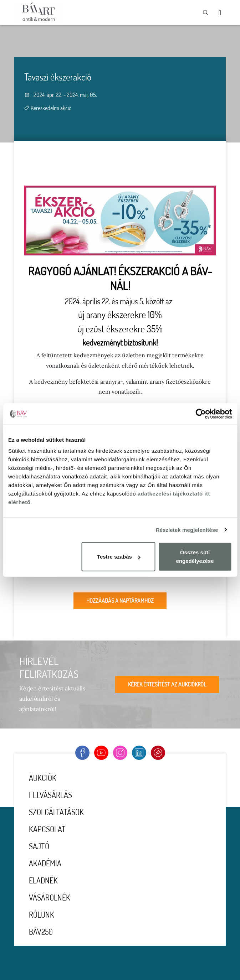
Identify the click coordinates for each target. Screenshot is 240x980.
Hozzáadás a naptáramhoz (120, 601)
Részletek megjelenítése (187, 530)
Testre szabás (119, 557)
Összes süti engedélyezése (195, 557)
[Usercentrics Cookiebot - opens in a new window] (201, 414)
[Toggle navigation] (220, 13)
